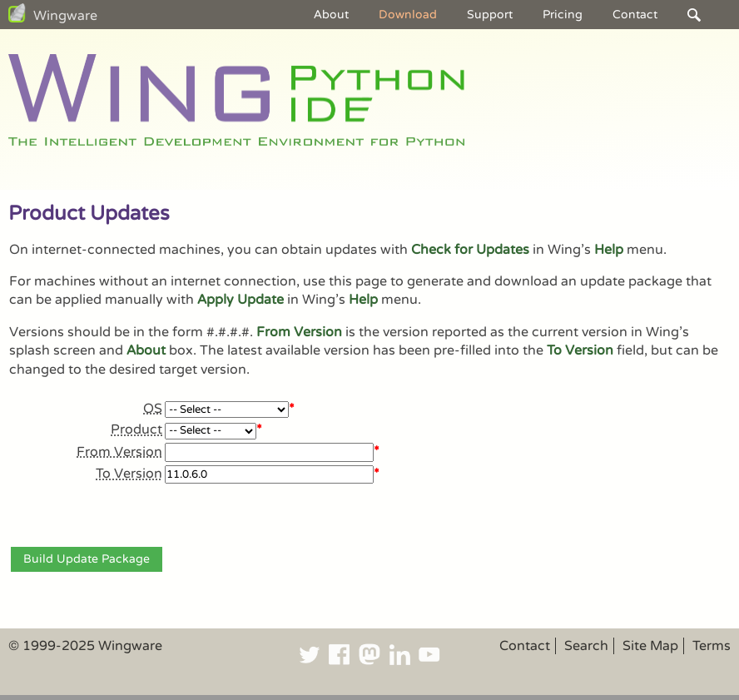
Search (586, 646)
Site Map (650, 646)
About (331, 15)
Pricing (563, 15)
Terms (712, 646)
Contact (635, 15)
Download (408, 15)
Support (490, 15)
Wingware (65, 16)
